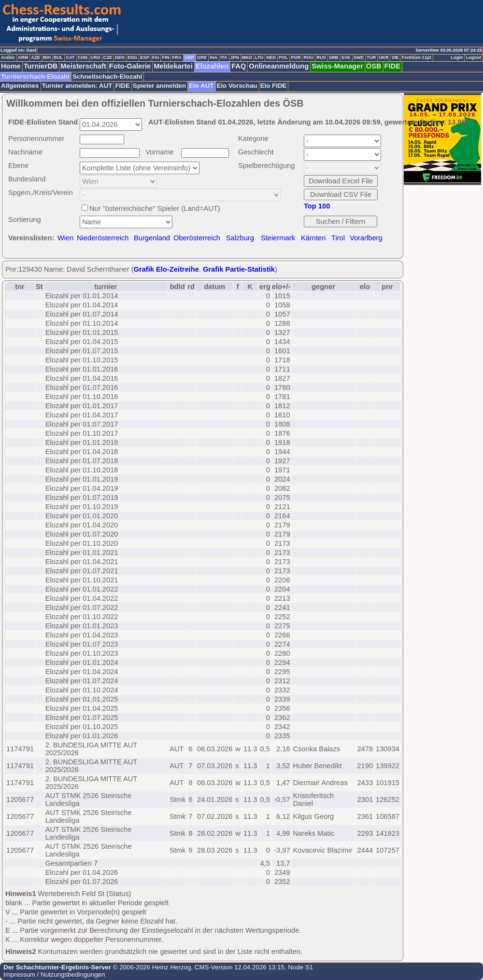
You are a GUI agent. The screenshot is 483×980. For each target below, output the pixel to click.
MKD (247, 57)
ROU (308, 57)
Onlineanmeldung (279, 66)
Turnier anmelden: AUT (77, 86)
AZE (36, 57)
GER (189, 57)
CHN (83, 57)
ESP (145, 57)
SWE (359, 57)
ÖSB (374, 66)
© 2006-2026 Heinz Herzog (151, 967)
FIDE (392, 66)
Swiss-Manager (337, 66)
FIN (165, 57)
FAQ (239, 66)
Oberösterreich (197, 238)
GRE (202, 57)
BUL (58, 57)
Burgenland (152, 238)
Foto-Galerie (130, 66)
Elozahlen (212, 66)
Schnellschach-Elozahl (107, 76)
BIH (47, 57)
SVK (346, 57)
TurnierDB (41, 66)
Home (11, 66)
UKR (384, 57)
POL (283, 57)
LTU (259, 57)
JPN (235, 57)
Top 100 (317, 206)
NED (271, 57)
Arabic (8, 57)
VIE (395, 57)
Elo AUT (201, 86)
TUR (371, 57)
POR (296, 57)
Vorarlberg (366, 238)
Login (457, 57)
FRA (177, 57)
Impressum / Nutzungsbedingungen (54, 974)
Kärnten (313, 238)
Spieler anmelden (159, 86)
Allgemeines (20, 86)
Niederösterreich (103, 238)
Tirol (338, 238)
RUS (321, 57)
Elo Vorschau (237, 86)
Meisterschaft (83, 66)
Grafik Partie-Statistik (239, 269)
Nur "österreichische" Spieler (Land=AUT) (155, 208)
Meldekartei (173, 66)
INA (213, 57)
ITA (224, 57)
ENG (132, 57)
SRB (334, 57)
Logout (473, 57)
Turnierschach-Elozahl (35, 76)
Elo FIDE (274, 86)
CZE (108, 57)
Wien (65, 238)
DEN (120, 57)
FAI (156, 57)
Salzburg (240, 238)
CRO (95, 57)
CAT (70, 57)
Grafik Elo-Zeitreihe (166, 269)
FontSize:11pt (416, 57)
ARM (23, 57)
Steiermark (278, 238)
